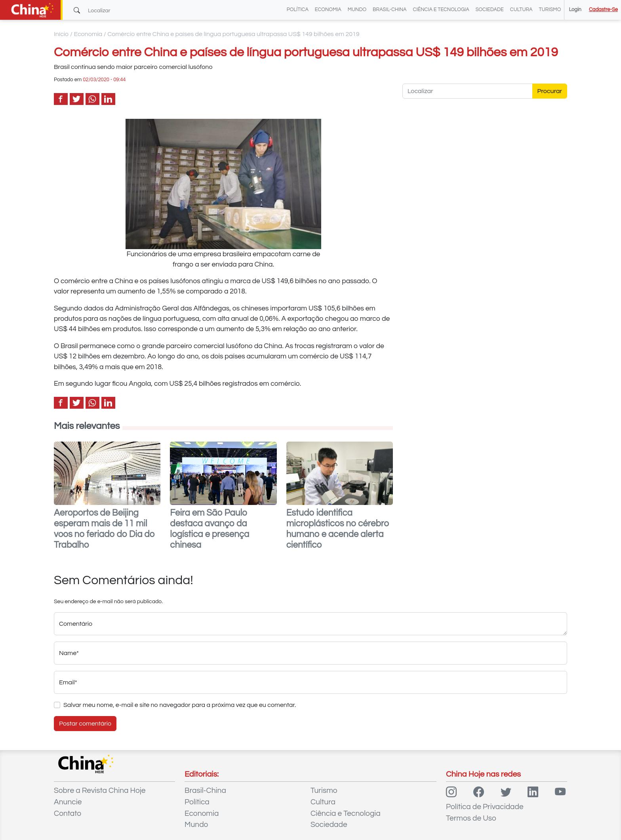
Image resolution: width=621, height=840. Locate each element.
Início (61, 34)
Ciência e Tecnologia (441, 10)
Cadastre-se (603, 10)
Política (298, 10)
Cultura (521, 10)
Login (575, 10)
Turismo (550, 10)
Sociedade (490, 10)
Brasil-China (390, 10)
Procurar (550, 91)
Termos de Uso (471, 818)
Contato (68, 813)
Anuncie (68, 802)
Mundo (357, 10)
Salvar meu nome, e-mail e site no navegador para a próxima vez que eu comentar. (180, 705)
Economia (328, 10)
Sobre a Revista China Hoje (100, 790)
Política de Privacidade (485, 807)
